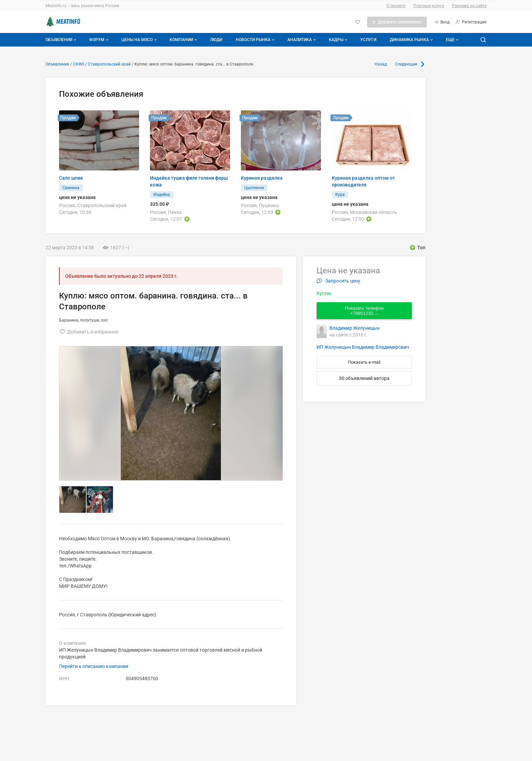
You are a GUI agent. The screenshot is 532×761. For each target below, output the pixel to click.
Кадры (339, 40)
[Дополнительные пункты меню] (452, 40)
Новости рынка (256, 40)
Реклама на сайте (469, 6)
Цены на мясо (140, 40)
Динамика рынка (412, 40)
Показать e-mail (364, 362)
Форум (100, 40)
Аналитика (302, 40)
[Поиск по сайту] (483, 40)
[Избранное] (358, 22)
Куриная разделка (262, 178)
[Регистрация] (471, 22)
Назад (381, 64)
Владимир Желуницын (355, 328)
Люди (216, 40)
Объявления (62, 40)
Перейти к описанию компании (94, 666)
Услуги (368, 40)
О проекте (396, 6)
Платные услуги (429, 6)
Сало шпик (71, 178)
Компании (184, 40)
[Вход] (442, 22)
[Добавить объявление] (397, 22)
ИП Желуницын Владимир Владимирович (363, 347)
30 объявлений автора (364, 378)
